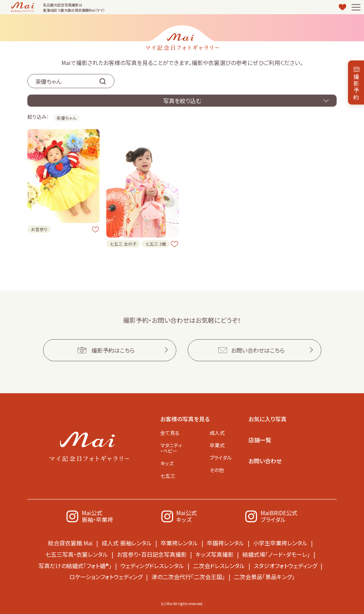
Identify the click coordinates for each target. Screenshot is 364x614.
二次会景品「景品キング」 (264, 576)
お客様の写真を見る (185, 418)
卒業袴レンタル (179, 543)
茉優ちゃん (66, 118)
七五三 (168, 476)
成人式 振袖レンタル (127, 543)
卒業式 (217, 445)
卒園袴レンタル (226, 543)
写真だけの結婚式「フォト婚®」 (75, 565)
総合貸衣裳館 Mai (70, 543)
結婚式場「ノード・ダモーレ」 (276, 554)
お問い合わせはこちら (258, 350)
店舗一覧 (260, 439)
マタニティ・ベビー (171, 447)
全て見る (170, 432)
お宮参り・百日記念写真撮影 (152, 554)
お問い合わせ (265, 460)
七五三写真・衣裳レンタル (77, 554)
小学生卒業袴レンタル (280, 543)
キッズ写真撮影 (215, 554)
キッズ (167, 463)
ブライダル (221, 458)
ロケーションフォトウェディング (106, 576)
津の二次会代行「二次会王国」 (188, 576)
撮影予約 (356, 87)
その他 (217, 470)
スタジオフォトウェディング (285, 565)
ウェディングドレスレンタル (152, 565)
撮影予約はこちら (113, 350)
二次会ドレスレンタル (219, 565)
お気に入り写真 (267, 418)
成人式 (217, 432)
